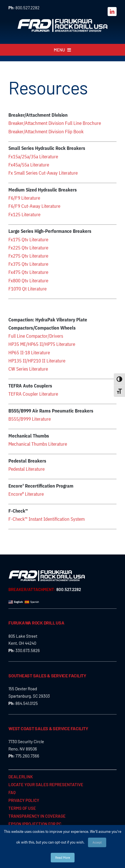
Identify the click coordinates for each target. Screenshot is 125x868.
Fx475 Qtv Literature (28, 272)
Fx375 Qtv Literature (28, 264)
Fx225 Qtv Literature (28, 248)
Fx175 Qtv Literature (28, 240)
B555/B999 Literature (30, 419)
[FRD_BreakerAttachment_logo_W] (63, 21)
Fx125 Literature (24, 215)
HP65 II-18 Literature (29, 353)
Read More (63, 857)
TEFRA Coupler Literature (33, 394)
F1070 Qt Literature (27, 289)
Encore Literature (26, 494)
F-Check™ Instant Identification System (47, 519)
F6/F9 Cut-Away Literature (34, 206)
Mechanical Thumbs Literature (38, 444)
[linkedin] (112, 12)
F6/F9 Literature (24, 198)
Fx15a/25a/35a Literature (33, 157)
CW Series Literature (28, 369)
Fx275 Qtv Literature (28, 256)
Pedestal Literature (26, 469)
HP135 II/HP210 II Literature (37, 361)
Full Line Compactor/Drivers (36, 336)
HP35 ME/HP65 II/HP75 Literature (42, 344)
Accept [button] (97, 842)
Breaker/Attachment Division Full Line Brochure (55, 123)
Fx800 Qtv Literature (28, 281)
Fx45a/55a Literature (29, 165)
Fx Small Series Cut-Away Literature (43, 173)
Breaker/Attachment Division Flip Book (46, 132)
